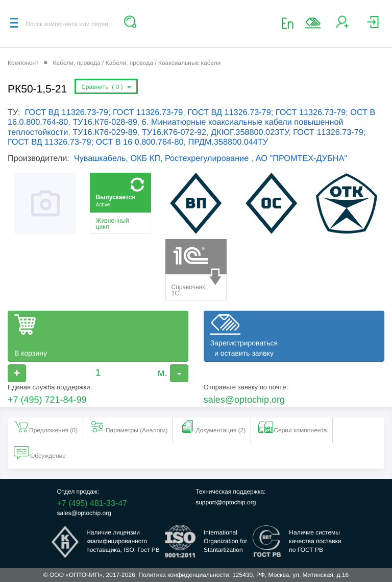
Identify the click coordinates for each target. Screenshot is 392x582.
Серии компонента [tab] (292, 427)
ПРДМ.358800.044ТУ (228, 142)
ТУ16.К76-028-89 (105, 122)
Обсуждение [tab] (40, 452)
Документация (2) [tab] (212, 427)
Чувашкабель (100, 158)
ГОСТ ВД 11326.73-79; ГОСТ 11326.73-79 (104, 112)
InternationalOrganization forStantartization (225, 541)
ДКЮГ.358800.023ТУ (250, 132)
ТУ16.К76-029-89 (105, 132)
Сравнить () (106, 87)
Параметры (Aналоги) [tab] (129, 427)
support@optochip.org (226, 502)
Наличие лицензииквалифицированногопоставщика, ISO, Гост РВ (123, 541)
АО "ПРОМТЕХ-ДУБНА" (301, 158)
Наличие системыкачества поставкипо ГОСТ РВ (315, 541)
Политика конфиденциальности (183, 575)
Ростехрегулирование (208, 158)
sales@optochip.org (244, 400)
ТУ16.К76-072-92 (174, 132)
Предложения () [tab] (45, 427)
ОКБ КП (145, 158)
